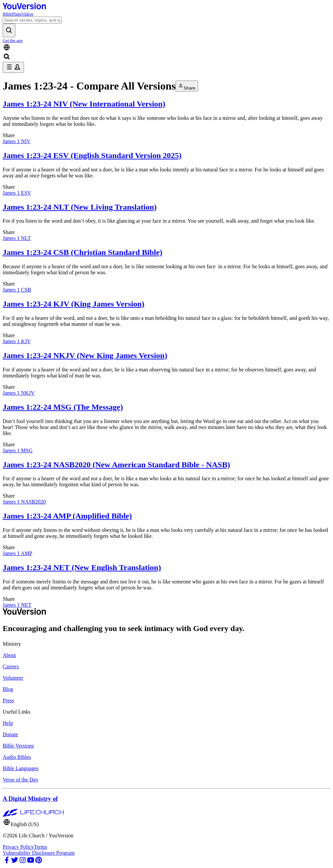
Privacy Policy (18, 847)
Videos (27, 14)
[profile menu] (13, 67)
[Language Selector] (166, 48)
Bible (7, 14)
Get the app (13, 40)
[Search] (32, 20)
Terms (41, 847)
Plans (17, 14)
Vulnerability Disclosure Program (39, 853)
